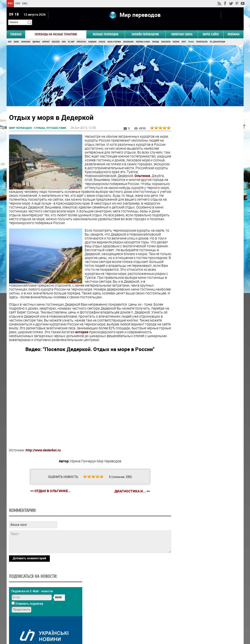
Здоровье (36, 36)
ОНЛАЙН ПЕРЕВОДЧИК (145, 28)
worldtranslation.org (195, 619)
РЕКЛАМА (234, 28)
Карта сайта (211, 28)
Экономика (26, 36)
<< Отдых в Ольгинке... (44, 501)
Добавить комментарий (29, 602)
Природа (156, 36)
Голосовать (202, 312)
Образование (128, 36)
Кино (64, 36)
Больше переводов (106, 28)
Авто (10, 36)
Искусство (56, 36)
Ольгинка (142, 178)
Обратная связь (182, 28)
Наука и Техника (114, 36)
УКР (17, 3)
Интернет (46, 36)
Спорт (184, 36)
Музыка (102, 36)
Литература (81, 36)
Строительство (202, 36)
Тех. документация (217, 36)
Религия (176, 36)
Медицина (92, 36)
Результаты (202, 319)
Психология (166, 36)
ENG (25, 3)
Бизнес (16, 36)
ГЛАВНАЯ (16, 28)
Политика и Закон (143, 36)
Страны (191, 36)
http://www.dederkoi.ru (43, 460)
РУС (10, 3)
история (40, 342)
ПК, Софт (71, 36)
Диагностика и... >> (126, 501)
